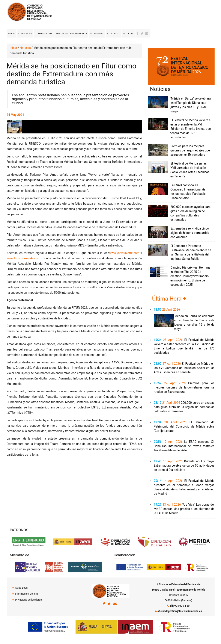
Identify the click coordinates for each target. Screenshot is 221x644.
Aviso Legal (22, 588)
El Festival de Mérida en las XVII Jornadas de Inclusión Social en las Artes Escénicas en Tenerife (184, 368)
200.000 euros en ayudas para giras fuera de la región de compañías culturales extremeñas (184, 407)
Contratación (44, 34)
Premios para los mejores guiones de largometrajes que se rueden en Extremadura (190, 150)
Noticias (128, 34)
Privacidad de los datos (28, 600)
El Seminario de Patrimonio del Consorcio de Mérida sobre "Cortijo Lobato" (184, 426)
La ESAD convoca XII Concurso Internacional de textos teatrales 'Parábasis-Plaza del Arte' (184, 446)
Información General (27, 594)
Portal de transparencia (71, 34)
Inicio (12, 34)
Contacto (114, 34)
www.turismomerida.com (23, 258)
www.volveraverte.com (124, 253)
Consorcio (25, 34)
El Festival (97, 34)
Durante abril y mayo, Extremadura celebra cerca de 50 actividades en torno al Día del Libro (184, 466)
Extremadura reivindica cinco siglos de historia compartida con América (190, 233)
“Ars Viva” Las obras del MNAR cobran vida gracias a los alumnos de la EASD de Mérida (184, 509)
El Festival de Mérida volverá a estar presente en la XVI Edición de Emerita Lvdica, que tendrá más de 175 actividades (191, 129)
